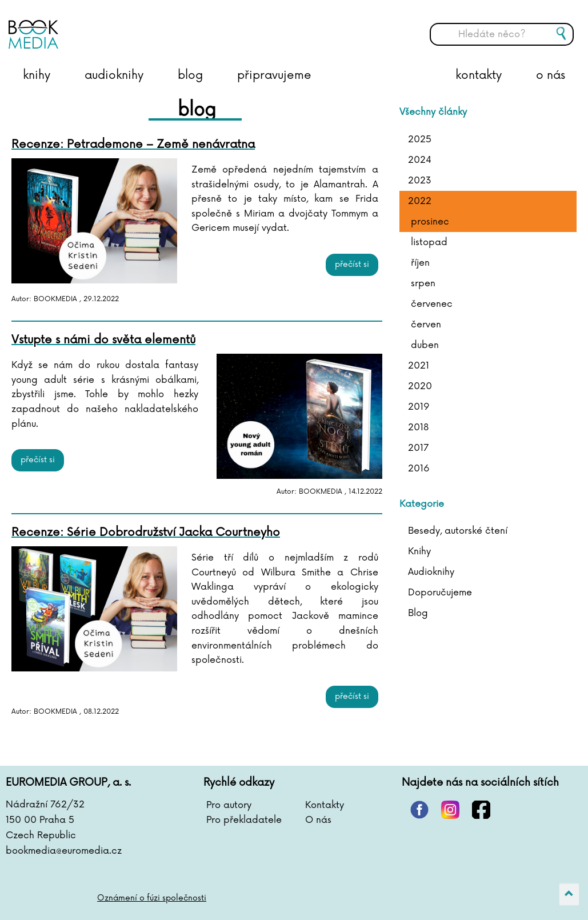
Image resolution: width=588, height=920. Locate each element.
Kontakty (325, 805)
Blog (418, 613)
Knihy (419, 551)
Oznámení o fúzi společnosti (152, 898)
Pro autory (229, 805)
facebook (481, 810)
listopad (429, 242)
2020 (420, 386)
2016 (419, 469)
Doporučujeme (440, 593)
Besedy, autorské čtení (458, 531)
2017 (418, 448)
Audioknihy (431, 572)
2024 (420, 160)
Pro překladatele (244, 820)
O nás (318, 820)
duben (425, 345)
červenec (432, 304)
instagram (450, 810)
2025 (420, 139)
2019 (419, 407)
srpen (423, 283)
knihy (37, 75)
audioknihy (114, 75)
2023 (420, 181)
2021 (419, 366)
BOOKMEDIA (123, 26)
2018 (418, 427)
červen (426, 325)
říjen (420, 263)
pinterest (419, 810)
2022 (420, 201)
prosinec (430, 222)
